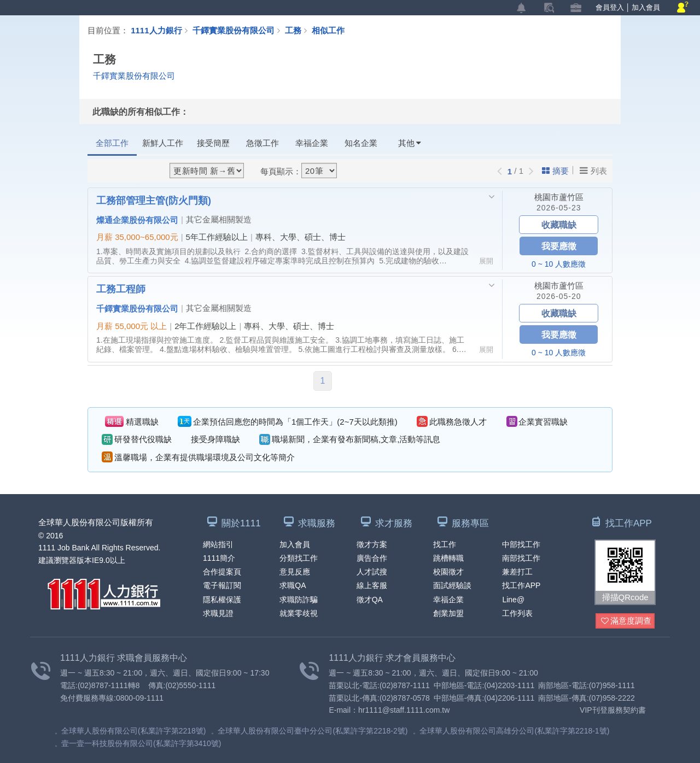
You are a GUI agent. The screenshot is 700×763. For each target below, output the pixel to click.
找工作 (445, 544)
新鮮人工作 (163, 143)
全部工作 (112, 143)
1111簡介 (219, 558)
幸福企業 (312, 143)
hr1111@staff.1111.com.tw (404, 710)
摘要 (555, 171)
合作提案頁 (222, 572)
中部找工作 (521, 544)
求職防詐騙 (299, 600)
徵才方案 (372, 544)
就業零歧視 (299, 613)
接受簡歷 (213, 143)
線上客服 (372, 585)
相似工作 (328, 30)
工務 (298, 30)
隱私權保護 (222, 600)
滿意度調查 (626, 621)
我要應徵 (559, 246)
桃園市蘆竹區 (559, 197)
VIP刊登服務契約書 (613, 710)
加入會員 (646, 7)
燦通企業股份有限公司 (137, 220)
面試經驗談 (452, 585)
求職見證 (218, 613)
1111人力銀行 (156, 30)
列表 (593, 171)
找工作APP (521, 585)
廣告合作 (372, 558)
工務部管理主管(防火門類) (154, 200)
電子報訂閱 (222, 585)
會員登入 (610, 7)
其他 (410, 143)
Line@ (513, 600)
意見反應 (295, 572)
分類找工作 (299, 558)
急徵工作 (262, 143)
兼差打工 (517, 572)
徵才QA (370, 600)
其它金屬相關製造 (219, 219)
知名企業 (361, 143)
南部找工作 (521, 558)
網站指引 (218, 544)
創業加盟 (448, 613)
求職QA (293, 585)
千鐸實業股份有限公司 (234, 30)
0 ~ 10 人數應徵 (559, 264)
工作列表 (517, 613)
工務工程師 (121, 289)
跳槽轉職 (448, 558)
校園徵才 (448, 572)
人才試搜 (372, 572)
